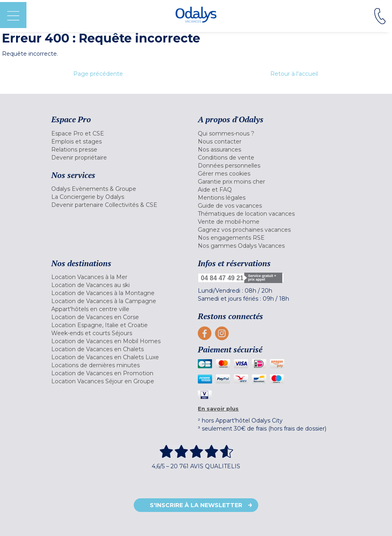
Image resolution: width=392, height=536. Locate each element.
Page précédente (98, 74)
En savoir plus (218, 409)
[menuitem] (123, 133)
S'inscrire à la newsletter (196, 505)
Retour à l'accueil (294, 74)
